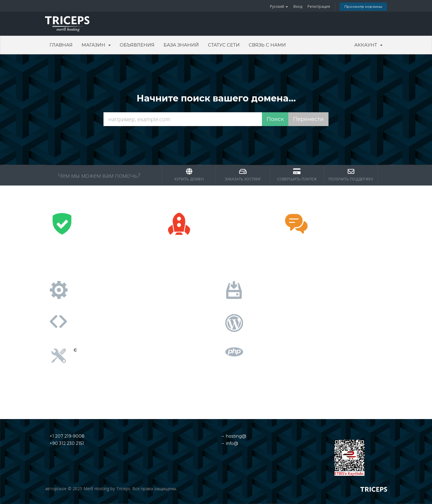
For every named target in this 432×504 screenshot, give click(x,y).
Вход (298, 6)
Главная (61, 45)
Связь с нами (267, 45)
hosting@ (235, 436)
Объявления (137, 45)
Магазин (96, 45)
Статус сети (224, 45)
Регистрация (319, 6)
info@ (231, 443)
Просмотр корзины (363, 6)
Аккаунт (368, 45)
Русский (279, 6)
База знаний (181, 45)
